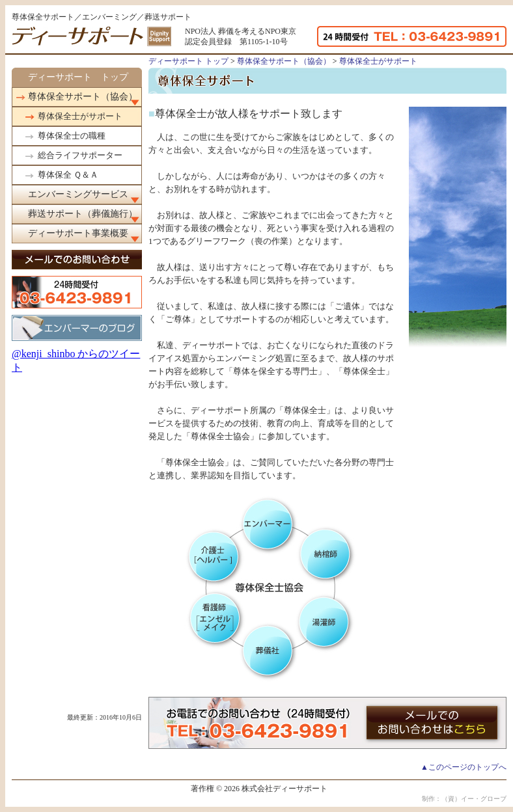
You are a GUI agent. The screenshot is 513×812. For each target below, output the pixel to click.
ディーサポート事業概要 (78, 233)
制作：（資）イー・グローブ (464, 799)
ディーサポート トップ (78, 77)
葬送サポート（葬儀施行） (83, 214)
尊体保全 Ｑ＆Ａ (68, 175)
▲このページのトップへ (464, 767)
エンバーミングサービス (78, 194)
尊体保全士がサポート (80, 116)
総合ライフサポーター (80, 155)
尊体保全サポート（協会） (83, 97)
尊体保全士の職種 (72, 136)
